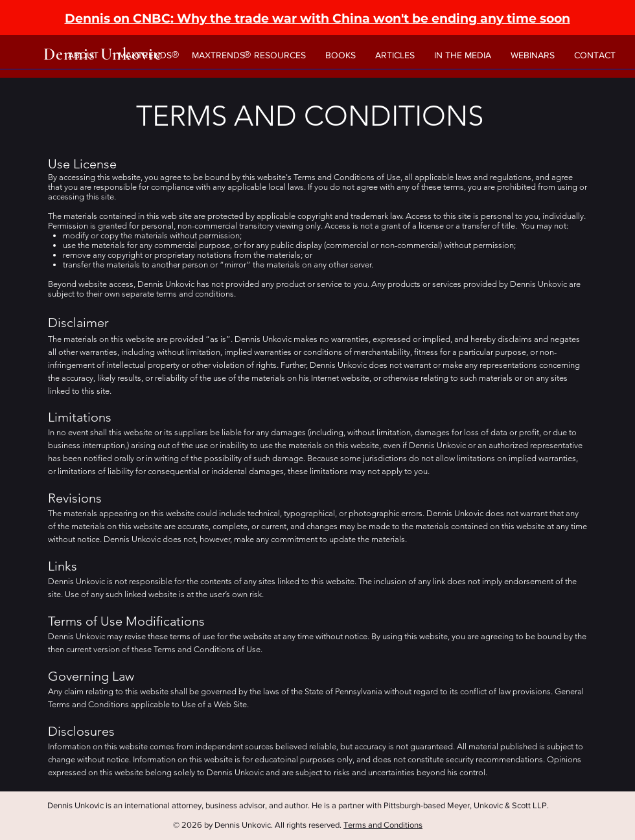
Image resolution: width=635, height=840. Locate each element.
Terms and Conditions (383, 825)
